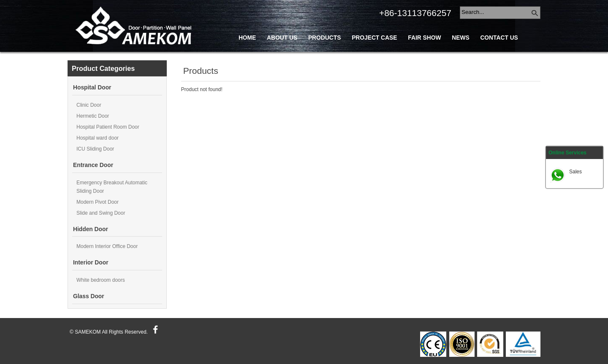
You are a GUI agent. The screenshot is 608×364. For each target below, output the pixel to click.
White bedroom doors (101, 280)
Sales (575, 172)
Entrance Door (93, 165)
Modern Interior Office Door (107, 246)
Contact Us (499, 38)
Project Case (374, 38)
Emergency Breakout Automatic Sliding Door (112, 187)
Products (324, 38)
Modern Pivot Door (98, 202)
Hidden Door (91, 229)
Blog (247, 57)
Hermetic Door (93, 116)
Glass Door (89, 296)
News (460, 38)
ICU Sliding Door (95, 149)
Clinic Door (89, 105)
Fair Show (424, 38)
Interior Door (91, 263)
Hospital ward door (98, 138)
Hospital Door (92, 88)
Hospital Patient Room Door (108, 127)
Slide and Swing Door (101, 213)
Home (247, 38)
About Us (282, 38)
